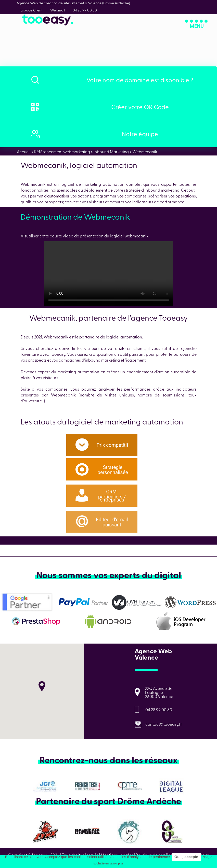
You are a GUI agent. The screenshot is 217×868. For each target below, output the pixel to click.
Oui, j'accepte (186, 857)
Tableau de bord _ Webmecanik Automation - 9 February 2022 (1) (109, 273)
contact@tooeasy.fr (164, 724)
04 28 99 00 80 (159, 709)
